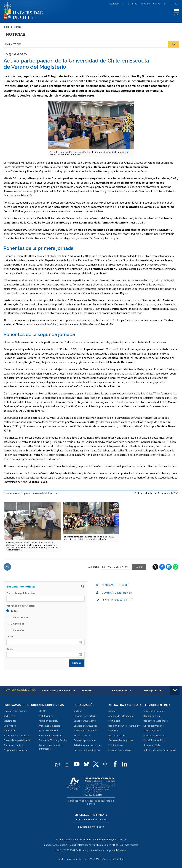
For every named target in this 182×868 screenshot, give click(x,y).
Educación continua (14, 750)
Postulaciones (46, 717)
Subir (7, 568)
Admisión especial (48, 722)
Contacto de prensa (117, 594)
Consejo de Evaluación (86, 727)
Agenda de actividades (121, 721)
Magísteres (9, 735)
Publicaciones (116, 750)
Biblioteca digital (152, 717)
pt (176, 4)
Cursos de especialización (17, 745)
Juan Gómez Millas (107, 845)
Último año (15, 631)
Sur (120, 845)
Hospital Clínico (82, 737)
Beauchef (74, 845)
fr (170, 4)
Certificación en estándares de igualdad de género (91, 805)
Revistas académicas (154, 737)
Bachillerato (10, 721)
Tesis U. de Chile (152, 732)
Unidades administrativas (87, 752)
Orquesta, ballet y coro (121, 745)
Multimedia (114, 726)
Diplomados (10, 726)
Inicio (6, 28)
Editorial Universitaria (120, 755)
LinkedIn (169, 568)
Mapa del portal (105, 850)
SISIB (63, 858)
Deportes (113, 735)
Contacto (119, 850)
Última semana (17, 618)
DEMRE (42, 713)
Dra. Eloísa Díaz (89, 845)
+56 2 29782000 (66, 850)
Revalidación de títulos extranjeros (51, 749)
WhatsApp (176, 568)
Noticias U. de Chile (115, 586)
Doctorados (10, 731)
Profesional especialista (16, 740)
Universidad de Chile (77, 858)
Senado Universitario (85, 722)
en (165, 4)
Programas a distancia (15, 755)
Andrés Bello (62, 845)
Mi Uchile (145, 4)
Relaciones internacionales (88, 747)
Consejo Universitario (85, 717)
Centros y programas (85, 742)
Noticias (18, 28)
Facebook (162, 568)
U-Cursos (132, 4)
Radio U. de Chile (118, 731)
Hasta (10, 650)
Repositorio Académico (156, 722)
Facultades (114, 4)
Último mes (15, 625)
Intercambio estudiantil (51, 737)
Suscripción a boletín (118, 601)
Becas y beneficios (48, 732)
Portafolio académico (155, 742)
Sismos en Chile (152, 747)
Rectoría (78, 713)
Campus (50, 845)
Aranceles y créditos (49, 727)
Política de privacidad (111, 858)
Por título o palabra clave (21, 594)
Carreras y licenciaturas (16, 716)
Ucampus (160, 713)
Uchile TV (135, 731)
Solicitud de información (91, 828)
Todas (12, 612)
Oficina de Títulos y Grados (53, 742)
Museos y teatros (117, 740)
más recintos (130, 845)
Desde (10, 638)
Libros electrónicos (154, 727)
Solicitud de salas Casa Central (160, 752)
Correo (157, 4)
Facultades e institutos (85, 732)
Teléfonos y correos (86, 850)
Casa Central (120, 840)
